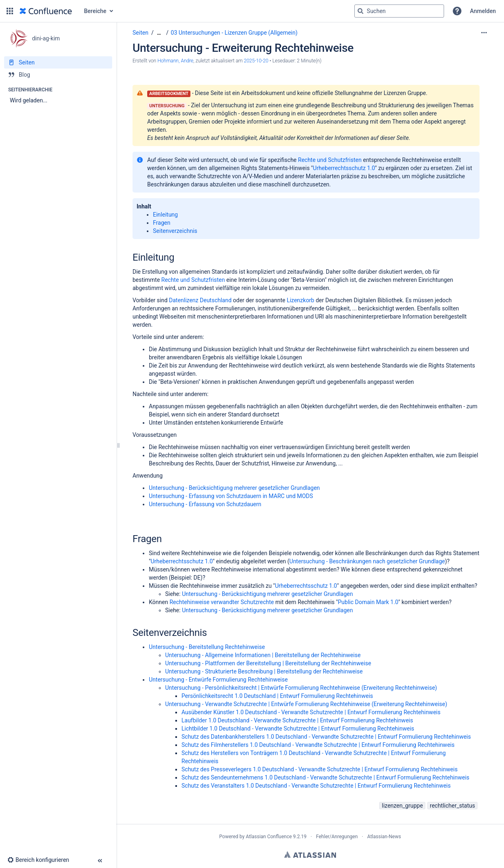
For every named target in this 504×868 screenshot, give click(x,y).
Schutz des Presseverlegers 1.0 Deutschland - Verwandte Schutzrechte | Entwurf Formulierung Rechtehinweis (319, 769)
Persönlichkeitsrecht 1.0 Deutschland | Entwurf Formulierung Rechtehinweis (277, 696)
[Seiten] (58, 62)
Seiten (140, 33)
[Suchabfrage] (399, 11)
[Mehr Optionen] (484, 33)
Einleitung (165, 215)
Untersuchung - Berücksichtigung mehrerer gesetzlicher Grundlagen (234, 488)
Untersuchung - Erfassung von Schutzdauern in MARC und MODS (231, 496)
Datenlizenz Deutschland (200, 300)
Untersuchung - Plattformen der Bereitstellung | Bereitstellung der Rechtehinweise (268, 663)
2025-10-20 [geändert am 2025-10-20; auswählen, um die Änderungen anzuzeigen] (256, 61)
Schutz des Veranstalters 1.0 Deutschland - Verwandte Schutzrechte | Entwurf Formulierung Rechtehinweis (316, 786)
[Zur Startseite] (46, 11)
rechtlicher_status (452, 806)
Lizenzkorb (301, 300)
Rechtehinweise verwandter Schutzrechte (222, 602)
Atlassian (310, 855)
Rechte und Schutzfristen (330, 160)
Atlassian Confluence (269, 837)
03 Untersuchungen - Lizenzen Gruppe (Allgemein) (234, 33)
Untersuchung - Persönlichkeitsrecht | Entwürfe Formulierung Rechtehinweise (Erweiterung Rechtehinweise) (301, 688)
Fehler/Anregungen (337, 837)
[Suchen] (360, 11)
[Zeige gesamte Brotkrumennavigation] (159, 33)
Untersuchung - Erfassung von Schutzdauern (205, 504)
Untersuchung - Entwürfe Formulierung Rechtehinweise (218, 680)
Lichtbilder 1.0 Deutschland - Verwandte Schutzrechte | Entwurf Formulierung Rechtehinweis (298, 728)
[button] (10, 11)
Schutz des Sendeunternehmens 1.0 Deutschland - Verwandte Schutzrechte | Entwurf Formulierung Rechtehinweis (325, 777)
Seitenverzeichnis (175, 231)
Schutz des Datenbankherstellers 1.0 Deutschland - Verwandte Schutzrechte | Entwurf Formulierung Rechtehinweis (326, 737)
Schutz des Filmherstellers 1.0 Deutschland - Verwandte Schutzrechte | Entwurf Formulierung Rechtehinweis (318, 745)
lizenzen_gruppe (402, 806)
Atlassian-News (384, 837)
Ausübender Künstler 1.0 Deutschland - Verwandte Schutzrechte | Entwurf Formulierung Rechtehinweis (311, 712)
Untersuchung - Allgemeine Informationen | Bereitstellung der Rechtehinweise (263, 655)
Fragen (162, 223)
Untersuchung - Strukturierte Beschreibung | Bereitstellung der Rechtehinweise (264, 671)
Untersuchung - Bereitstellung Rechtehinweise (207, 647)
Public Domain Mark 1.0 (368, 602)
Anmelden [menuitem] (483, 11)
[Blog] (58, 75)
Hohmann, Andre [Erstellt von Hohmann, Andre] (175, 61)
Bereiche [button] (95, 11)
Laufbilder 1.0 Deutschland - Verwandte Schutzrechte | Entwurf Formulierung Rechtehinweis (297, 720)
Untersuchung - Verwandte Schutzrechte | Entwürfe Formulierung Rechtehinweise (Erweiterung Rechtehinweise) (306, 704)
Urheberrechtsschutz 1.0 (344, 168)
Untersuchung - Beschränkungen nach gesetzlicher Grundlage (367, 561)
